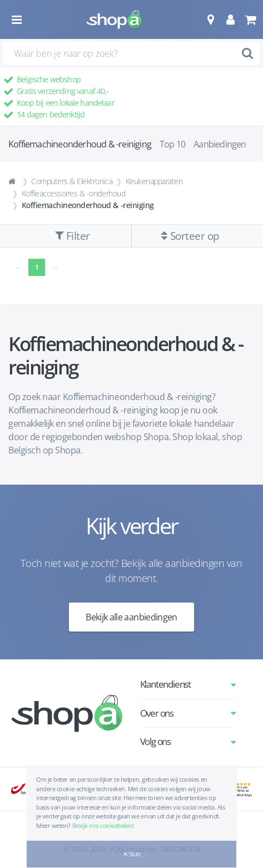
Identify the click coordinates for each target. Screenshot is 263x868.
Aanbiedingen (220, 144)
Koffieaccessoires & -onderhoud (74, 193)
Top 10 (172, 144)
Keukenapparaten (154, 181)
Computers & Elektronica (72, 181)
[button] (210, 19)
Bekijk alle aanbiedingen (131, 617)
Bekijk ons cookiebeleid (103, 825)
